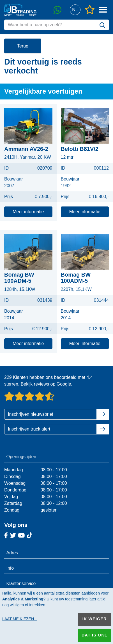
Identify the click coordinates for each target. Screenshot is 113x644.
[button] (75, 10)
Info (10, 568)
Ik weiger (95, 619)
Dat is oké (94, 635)
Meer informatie (28, 212)
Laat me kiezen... (20, 619)
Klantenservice (21, 584)
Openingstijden (21, 457)
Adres (12, 553)
